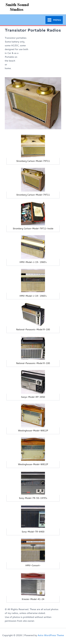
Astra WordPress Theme (51, 635)
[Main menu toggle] (54, 20)
